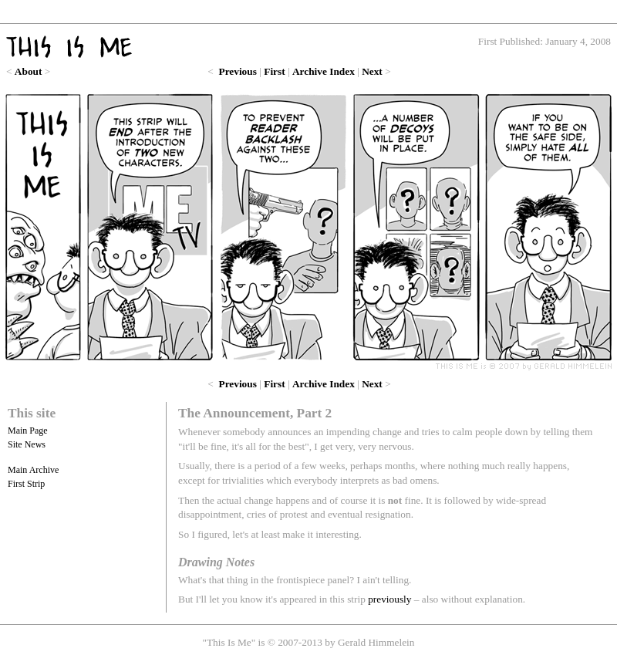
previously (389, 599)
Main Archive (33, 470)
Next (372, 71)
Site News (27, 444)
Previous (238, 71)
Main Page (28, 431)
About (29, 71)
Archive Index (324, 71)
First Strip (26, 484)
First (274, 71)
